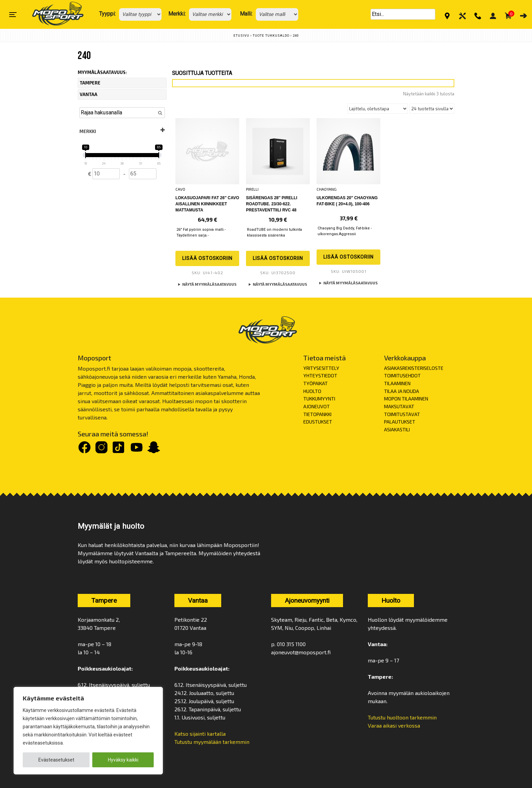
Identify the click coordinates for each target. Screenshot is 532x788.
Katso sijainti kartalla (201, 734)
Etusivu (241, 35)
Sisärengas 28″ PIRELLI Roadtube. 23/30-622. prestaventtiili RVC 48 (272, 204)
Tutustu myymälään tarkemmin (212, 742)
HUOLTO (312, 391)
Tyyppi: (107, 14)
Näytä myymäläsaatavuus (209, 284)
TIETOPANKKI (317, 414)
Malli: (246, 14)
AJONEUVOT (317, 406)
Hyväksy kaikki (123, 760)
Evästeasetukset (56, 760)
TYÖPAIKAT (316, 383)
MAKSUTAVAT (399, 406)
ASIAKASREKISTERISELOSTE (414, 368)
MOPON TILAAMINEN (406, 399)
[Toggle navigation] (13, 15)
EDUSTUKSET (318, 422)
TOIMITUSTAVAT (402, 414)
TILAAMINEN (397, 383)
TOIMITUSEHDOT (402, 376)
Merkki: (177, 14)
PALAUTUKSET (400, 422)
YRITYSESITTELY (321, 368)
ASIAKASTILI (397, 429)
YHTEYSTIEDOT (320, 376)
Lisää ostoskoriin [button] (207, 258)
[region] (88, 731)
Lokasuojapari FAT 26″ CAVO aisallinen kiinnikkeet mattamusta (207, 204)
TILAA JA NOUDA (402, 391)
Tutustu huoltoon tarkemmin (402, 717)
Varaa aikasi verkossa (394, 725)
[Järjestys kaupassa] (378, 109)
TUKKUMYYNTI (319, 399)
